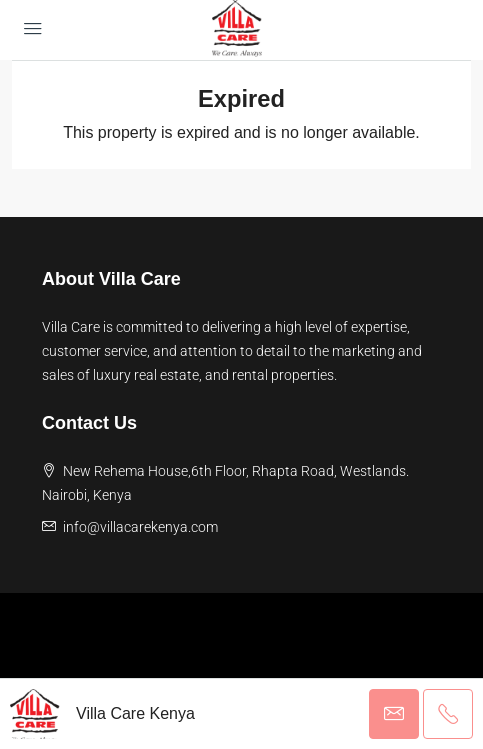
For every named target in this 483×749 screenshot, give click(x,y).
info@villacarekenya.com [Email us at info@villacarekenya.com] (140, 527)
